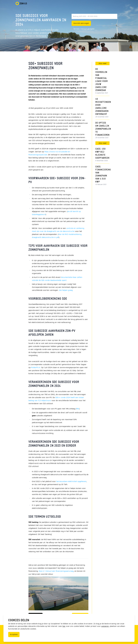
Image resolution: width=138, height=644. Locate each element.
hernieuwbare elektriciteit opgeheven (71, 481)
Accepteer (14, 634)
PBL (78, 409)
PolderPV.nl (36, 367)
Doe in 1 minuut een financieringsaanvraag (56, 571)
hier (64, 626)
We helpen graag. (66, 290)
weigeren (105, 626)
